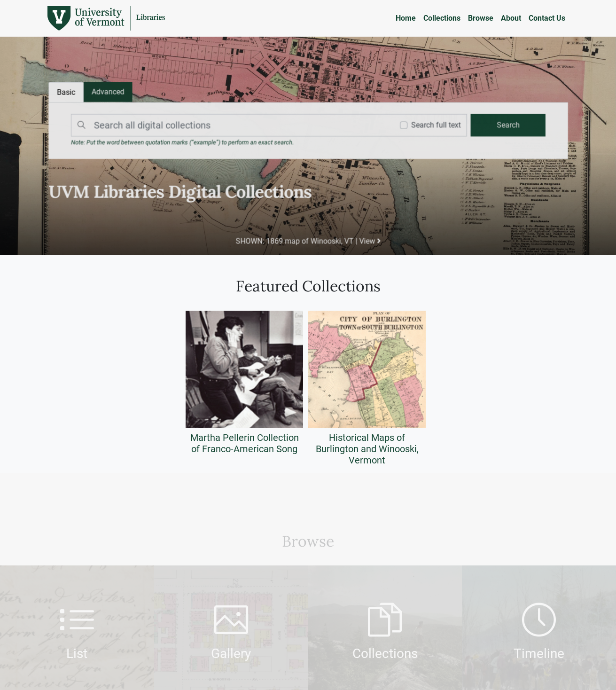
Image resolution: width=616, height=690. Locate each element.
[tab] (110, 93)
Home (406, 18)
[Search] (231, 126)
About (511, 18)
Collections (442, 18)
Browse (481, 18)
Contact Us (547, 18)
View (369, 240)
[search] (505, 126)
